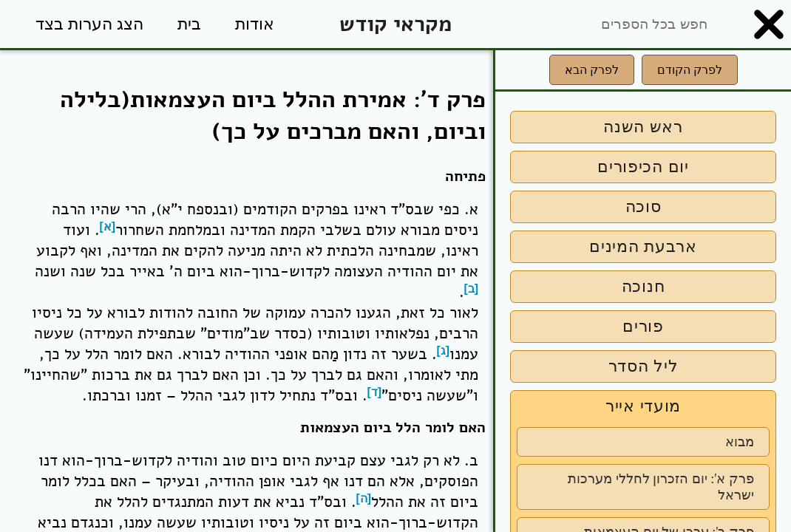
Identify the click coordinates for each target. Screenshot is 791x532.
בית (189, 24)
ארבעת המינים (643, 246)
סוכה (644, 207)
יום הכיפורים (643, 167)
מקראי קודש (395, 24)
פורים (643, 326)
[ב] (472, 289)
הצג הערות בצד (89, 24)
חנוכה (644, 286)
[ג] (444, 351)
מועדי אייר (643, 406)
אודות (255, 24)
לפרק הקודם (690, 70)
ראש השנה (643, 127)
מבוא (740, 442)
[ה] (364, 498)
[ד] (375, 392)
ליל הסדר (644, 366)
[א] (108, 226)
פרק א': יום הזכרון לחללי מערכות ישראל (661, 487)
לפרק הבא (592, 70)
